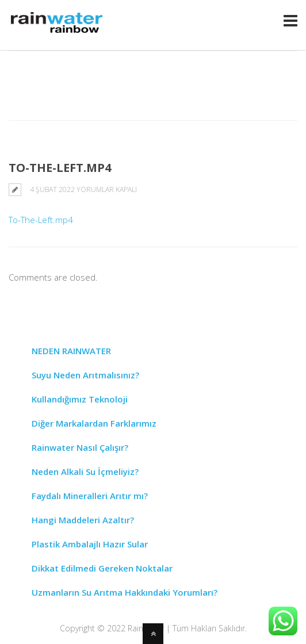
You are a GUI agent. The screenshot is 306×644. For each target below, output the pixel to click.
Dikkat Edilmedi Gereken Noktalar (102, 568)
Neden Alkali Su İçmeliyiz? (85, 471)
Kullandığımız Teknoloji (80, 399)
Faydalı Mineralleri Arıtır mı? (90, 496)
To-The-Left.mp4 (41, 220)
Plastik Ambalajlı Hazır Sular (90, 544)
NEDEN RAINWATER (71, 351)
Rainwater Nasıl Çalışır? (80, 447)
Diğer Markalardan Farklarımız (94, 423)
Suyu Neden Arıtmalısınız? (85, 375)
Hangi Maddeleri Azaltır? (83, 520)
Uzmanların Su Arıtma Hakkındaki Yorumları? (125, 592)
